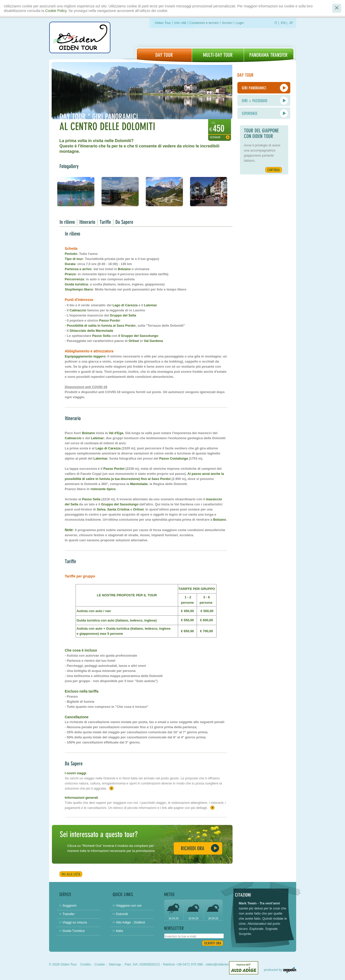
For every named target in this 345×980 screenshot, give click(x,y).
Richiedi (215, 137)
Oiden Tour (163, 23)
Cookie (100, 964)
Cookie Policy (56, 11)
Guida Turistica (74, 931)
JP (291, 23)
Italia (119, 931)
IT (276, 23)
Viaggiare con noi (129, 906)
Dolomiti (122, 914)
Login (240, 23)
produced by (280, 970)
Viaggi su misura (75, 922)
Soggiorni (70, 906)
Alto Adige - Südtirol (131, 922)
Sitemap (115, 964)
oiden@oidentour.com (222, 964)
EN (283, 23)
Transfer (69, 914)
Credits (85, 964)
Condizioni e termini (204, 23)
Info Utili (180, 23)
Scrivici (227, 23)
